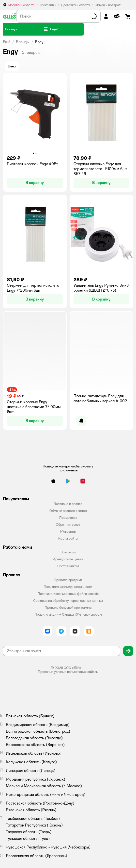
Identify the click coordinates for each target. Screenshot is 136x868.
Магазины (68, 531)
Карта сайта (68, 538)
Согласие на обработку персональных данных (68, 601)
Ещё (7, 42)
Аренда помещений (68, 559)
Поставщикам (68, 566)
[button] (51, 29)
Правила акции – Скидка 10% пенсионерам (68, 614)
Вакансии (68, 552)
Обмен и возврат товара (68, 511)
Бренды (23, 42)
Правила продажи (68, 580)
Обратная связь (68, 525)
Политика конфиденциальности (68, 587)
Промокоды (68, 518)
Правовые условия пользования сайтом (68, 672)
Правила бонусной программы (68, 607)
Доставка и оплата (68, 504)
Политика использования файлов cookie (68, 594)
